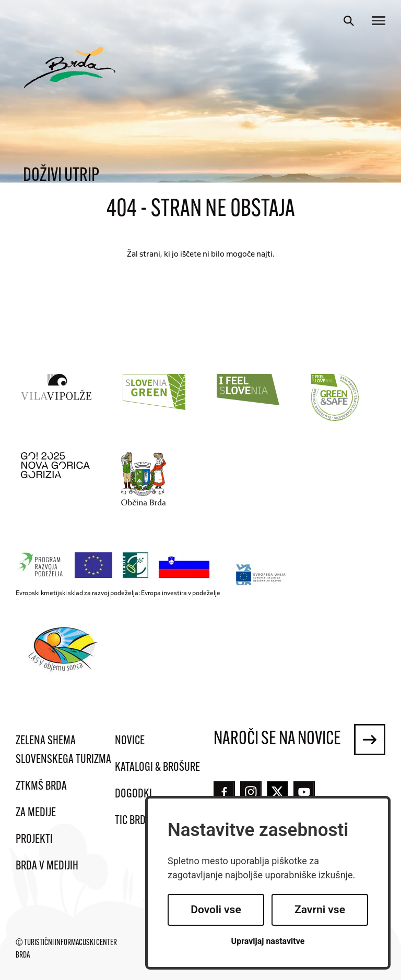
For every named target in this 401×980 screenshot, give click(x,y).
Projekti (34, 840)
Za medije (36, 813)
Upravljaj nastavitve (268, 941)
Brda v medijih (47, 866)
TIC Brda (133, 821)
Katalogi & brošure (157, 768)
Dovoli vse (216, 910)
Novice (130, 741)
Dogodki (133, 794)
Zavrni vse (320, 910)
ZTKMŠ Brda (41, 787)
